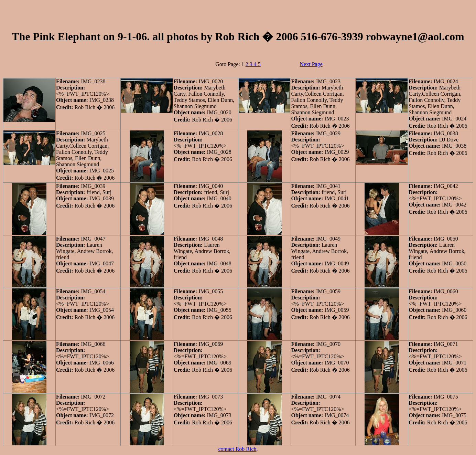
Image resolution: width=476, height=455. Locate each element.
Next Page (311, 64)
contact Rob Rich (237, 449)
